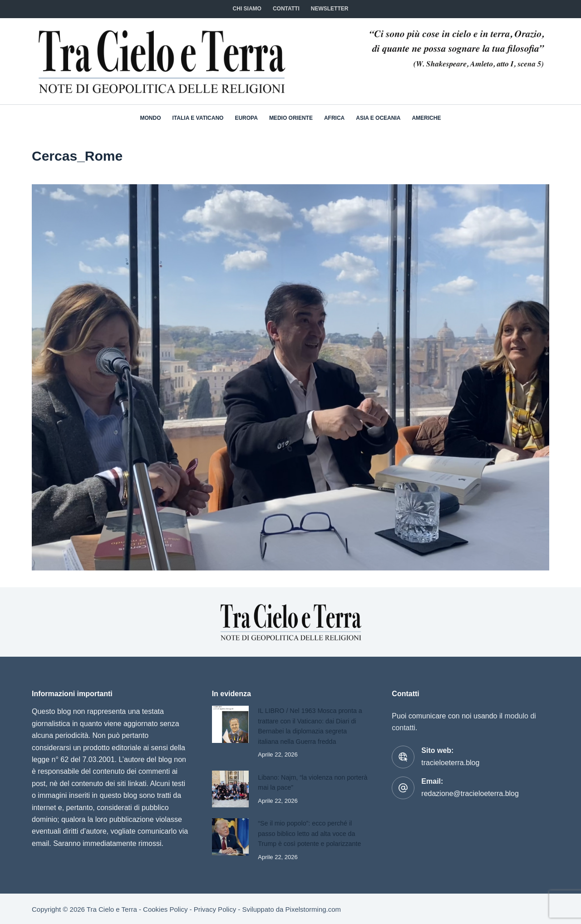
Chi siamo (247, 9)
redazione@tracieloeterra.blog (470, 794)
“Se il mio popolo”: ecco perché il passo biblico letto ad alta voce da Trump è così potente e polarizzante (311, 833)
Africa (334, 118)
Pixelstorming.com (313, 908)
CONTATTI (286, 9)
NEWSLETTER (330, 9)
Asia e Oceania (378, 118)
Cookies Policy (165, 908)
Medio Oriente (291, 118)
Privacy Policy (215, 908)
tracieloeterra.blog (450, 763)
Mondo (151, 118)
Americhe (426, 118)
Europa (246, 118)
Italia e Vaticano (198, 118)
